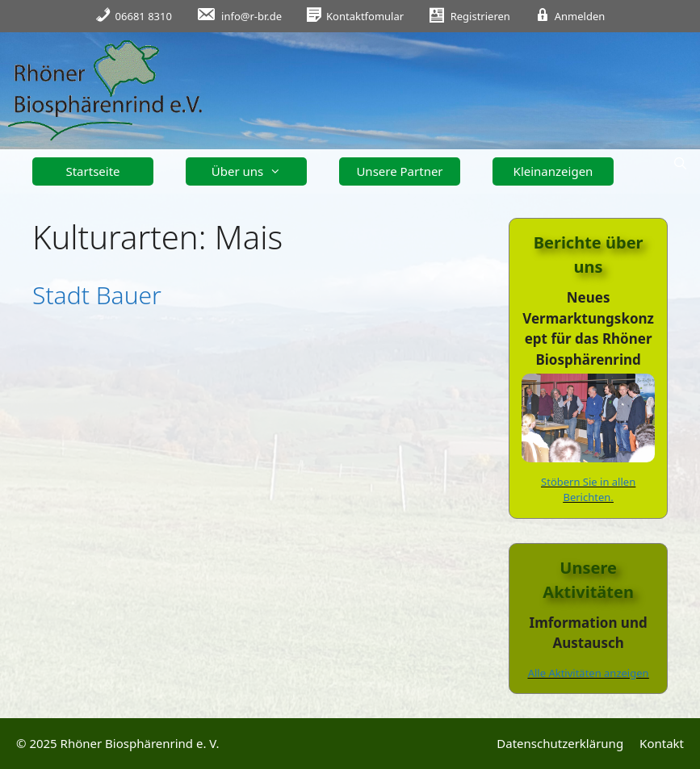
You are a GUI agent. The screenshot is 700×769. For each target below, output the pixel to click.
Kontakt (662, 743)
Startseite (92, 171)
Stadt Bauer (97, 295)
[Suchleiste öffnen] (680, 163)
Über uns (252, 171)
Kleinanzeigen (553, 171)
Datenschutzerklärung (560, 743)
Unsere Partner (399, 171)
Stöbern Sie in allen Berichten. (588, 490)
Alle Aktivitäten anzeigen (589, 673)
